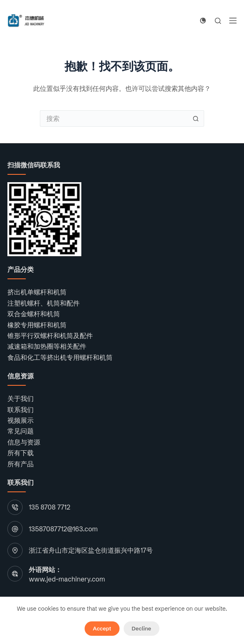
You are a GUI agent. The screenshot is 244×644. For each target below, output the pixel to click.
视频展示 (21, 420)
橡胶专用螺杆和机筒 (37, 325)
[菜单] (233, 21)
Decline (142, 628)
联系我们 (21, 410)
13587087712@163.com (63, 529)
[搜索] (218, 21)
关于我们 (21, 398)
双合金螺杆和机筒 (34, 314)
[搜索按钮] (196, 118)
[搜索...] (114, 118)
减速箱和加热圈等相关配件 (47, 346)
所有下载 (21, 453)
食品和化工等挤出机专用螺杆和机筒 (60, 357)
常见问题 (21, 431)
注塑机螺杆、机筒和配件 (44, 303)
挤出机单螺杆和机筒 (37, 292)
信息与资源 (24, 442)
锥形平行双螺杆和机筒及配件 (50, 336)
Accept (102, 628)
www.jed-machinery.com (67, 579)
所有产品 (21, 464)
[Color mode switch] (203, 21)
